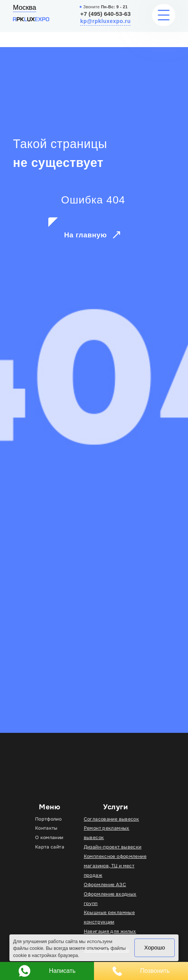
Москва (24, 8)
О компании (49, 838)
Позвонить (141, 971)
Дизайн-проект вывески (113, 847)
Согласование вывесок (111, 819)
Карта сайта (50, 847)
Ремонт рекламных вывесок (107, 833)
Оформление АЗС (105, 885)
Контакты (46, 828)
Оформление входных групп (110, 899)
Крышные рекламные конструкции (109, 917)
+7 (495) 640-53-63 (106, 14)
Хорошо (155, 947)
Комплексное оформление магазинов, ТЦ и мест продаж (115, 866)
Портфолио (48, 819)
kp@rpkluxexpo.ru (105, 21)
